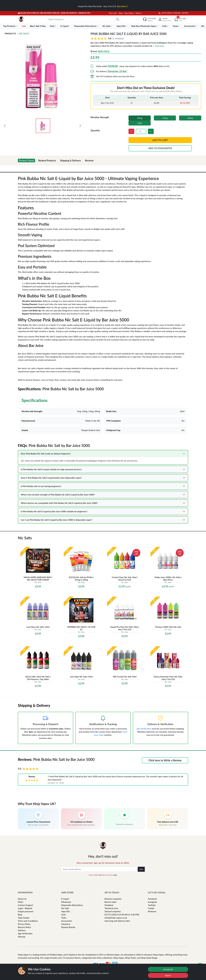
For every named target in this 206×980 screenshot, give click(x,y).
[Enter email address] (100, 869)
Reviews (89, 160)
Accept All (168, 969)
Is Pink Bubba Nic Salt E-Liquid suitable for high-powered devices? (51, 469)
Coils (63, 914)
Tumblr (151, 908)
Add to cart (160, 140)
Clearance (66, 924)
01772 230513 (166, 13)
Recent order (110, 902)
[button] (146, 38)
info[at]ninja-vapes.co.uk (116, 918)
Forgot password (26, 911)
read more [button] (159, 46)
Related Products (47, 160)
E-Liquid (65, 899)
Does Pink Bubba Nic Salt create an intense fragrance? (46, 454)
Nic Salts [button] (108, 26)
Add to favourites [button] (160, 148)
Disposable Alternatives (72, 905)
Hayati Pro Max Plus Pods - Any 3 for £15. (103, 6)
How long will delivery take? (117, 921)
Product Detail (26, 160)
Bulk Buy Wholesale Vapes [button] (145, 26)
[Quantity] (141, 131)
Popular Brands (68, 927)
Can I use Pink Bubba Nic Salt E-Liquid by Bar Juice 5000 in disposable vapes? (56, 520)
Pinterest (152, 911)
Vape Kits (66, 911)
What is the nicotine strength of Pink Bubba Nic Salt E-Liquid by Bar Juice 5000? (58, 495)
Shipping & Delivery (70, 160)
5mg (140, 123)
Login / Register (25, 908)
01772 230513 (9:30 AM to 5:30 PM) (122, 914)
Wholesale (66, 902)
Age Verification (144, 729)
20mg (190, 118)
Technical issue (111, 908)
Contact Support (25, 905)
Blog (121, 13)
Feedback (109, 905)
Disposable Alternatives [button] (86, 26)
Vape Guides (129, 13)
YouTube (152, 905)
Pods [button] (53, 26)
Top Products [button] (11, 26)
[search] (118, 19)
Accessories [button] (191, 26)
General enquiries (113, 911)
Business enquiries (113, 899)
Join (141, 869)
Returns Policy (24, 927)
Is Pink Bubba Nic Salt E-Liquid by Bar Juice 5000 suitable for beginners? (54, 511)
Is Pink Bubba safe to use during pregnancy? (41, 486)
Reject (168, 975)
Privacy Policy (93, 875)
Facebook (152, 899)
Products (10, 33)
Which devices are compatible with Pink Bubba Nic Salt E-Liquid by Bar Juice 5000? (59, 503)
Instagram (152, 902)
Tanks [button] (177, 26)
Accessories (67, 921)
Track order (113, 13)
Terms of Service (107, 875)
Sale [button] (24, 26)
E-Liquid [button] (65, 26)
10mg (140, 118)
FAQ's (21, 902)
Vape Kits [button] (122, 26)
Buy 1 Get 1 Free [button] (38, 26)
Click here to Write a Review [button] (165, 760)
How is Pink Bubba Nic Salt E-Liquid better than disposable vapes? (51, 478)
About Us (22, 899)
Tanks (64, 918)
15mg (165, 118)
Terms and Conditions (28, 921)
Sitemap (22, 937)
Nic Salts (24, 33)
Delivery (139, 13)
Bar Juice (104, 51)
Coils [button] (166, 26)
